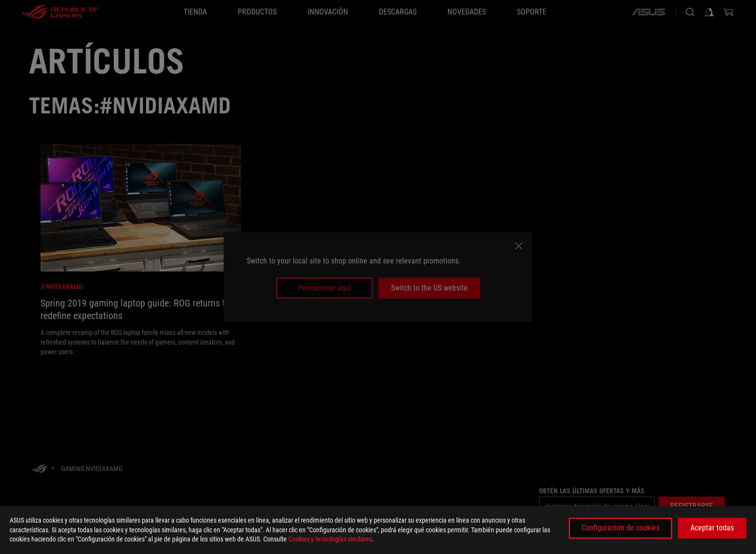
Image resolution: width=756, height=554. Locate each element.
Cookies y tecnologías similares (330, 539)
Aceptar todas (712, 528)
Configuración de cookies (621, 528)
